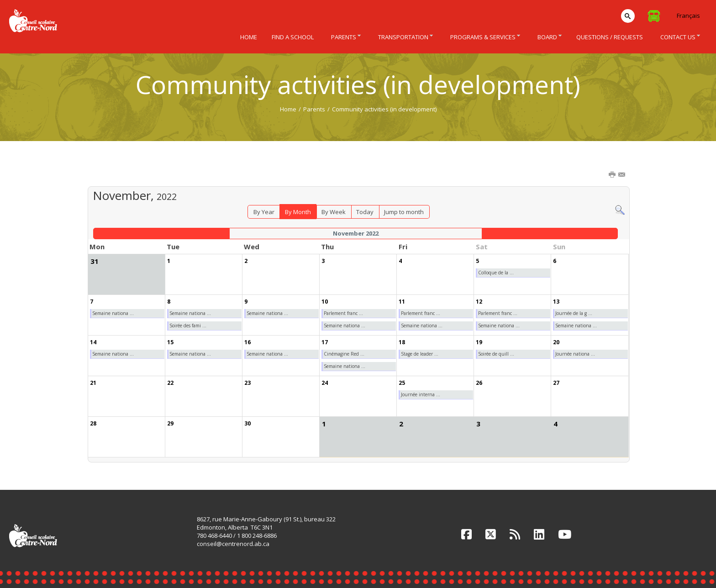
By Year (264, 212)
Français (688, 16)
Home (288, 109)
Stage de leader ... (420, 354)
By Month (298, 212)
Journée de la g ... (574, 313)
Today (365, 212)
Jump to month (404, 212)
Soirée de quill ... (496, 354)
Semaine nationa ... (113, 313)
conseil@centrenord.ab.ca (233, 544)
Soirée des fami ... (188, 325)
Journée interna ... (421, 394)
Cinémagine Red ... (344, 354)
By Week (334, 212)
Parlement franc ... (343, 313)
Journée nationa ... (575, 354)
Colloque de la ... (496, 273)
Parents (314, 109)
